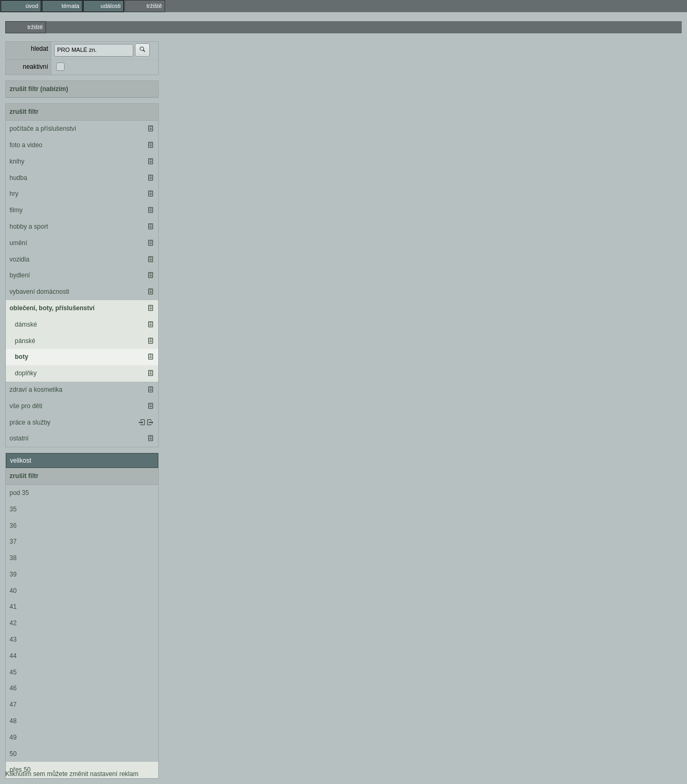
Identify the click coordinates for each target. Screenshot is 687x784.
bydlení (20, 275)
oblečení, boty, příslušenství (52, 308)
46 (13, 688)
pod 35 (19, 493)
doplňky (26, 373)
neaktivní (35, 67)
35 (13, 509)
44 (13, 656)
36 (13, 526)
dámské (26, 325)
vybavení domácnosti (39, 292)
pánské (25, 341)
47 (13, 705)
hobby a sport (29, 227)
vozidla (19, 259)
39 (13, 574)
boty (21, 357)
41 (13, 607)
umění (18, 243)
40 (13, 591)
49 (13, 737)
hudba (18, 178)
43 (13, 639)
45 (13, 672)
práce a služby (30, 422)
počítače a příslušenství (43, 129)
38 (13, 558)
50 (13, 754)
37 (13, 542)
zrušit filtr (24, 112)
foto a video (26, 145)
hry (14, 194)
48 (13, 721)
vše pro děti (26, 406)
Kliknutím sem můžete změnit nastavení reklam (72, 774)
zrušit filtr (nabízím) (39, 89)
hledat (39, 49)
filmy (16, 210)
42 (13, 623)
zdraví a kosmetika (36, 390)
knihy (17, 161)
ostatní (19, 438)
